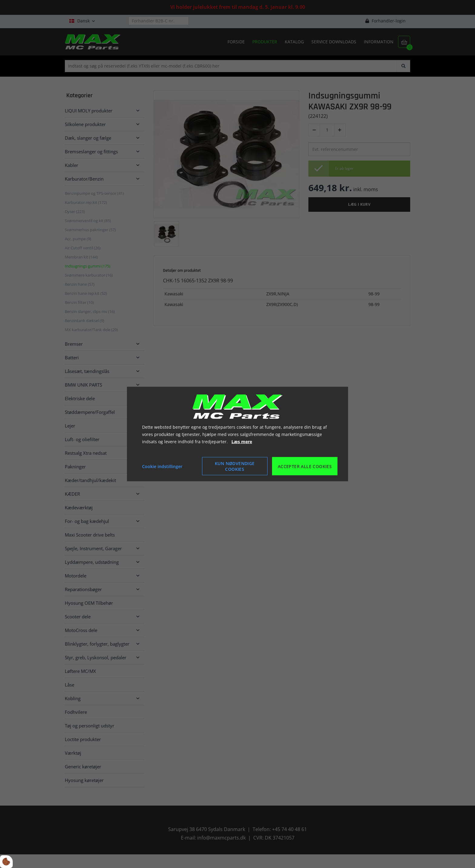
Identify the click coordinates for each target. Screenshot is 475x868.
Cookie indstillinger (162, 466)
